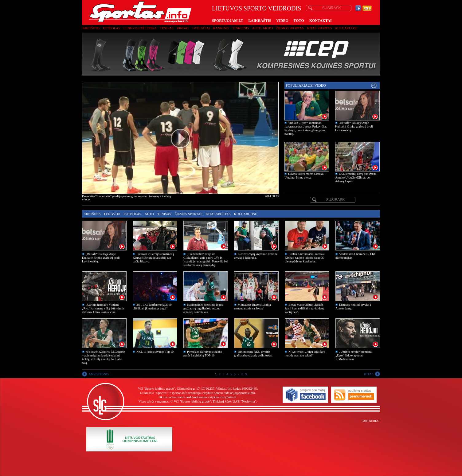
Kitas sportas (319, 28)
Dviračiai (201, 28)
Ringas (183, 28)
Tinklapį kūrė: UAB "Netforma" (234, 401)
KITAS (369, 374)
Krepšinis (91, 28)
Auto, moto (263, 28)
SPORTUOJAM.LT (227, 21)
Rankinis (221, 28)
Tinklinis (241, 28)
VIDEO (282, 21)
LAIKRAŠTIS (260, 21)
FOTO (299, 21)
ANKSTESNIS (99, 374)
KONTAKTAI (321, 21)
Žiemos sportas (290, 28)
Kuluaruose (346, 28)
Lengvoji (112, 214)
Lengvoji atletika (140, 28)
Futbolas (112, 28)
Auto (149, 214)
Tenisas (167, 28)
